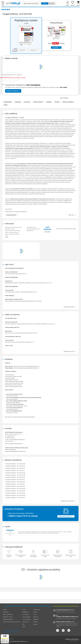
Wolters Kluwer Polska (15, 231)
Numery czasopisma (68, 102)
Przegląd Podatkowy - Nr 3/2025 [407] (15, 493)
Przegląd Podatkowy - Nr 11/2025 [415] (15, 475)
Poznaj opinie (47, 232)
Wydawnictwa (37, 610)
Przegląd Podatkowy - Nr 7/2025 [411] (15, 484)
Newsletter (6, 612)
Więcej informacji (64, 98)
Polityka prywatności (8, 619)
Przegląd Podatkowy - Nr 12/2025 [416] (15, 473)
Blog (24, 627)
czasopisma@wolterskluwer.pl (17, 440)
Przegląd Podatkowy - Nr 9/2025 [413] (15, 480)
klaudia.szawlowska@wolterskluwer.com (16, 451)
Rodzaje (35, 622)
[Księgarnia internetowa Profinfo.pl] (13, 3)
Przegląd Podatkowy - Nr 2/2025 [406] (15, 495)
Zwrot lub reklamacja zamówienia (11, 622)
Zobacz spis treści (11, 215)
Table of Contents (38, 102)
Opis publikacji (8, 102)
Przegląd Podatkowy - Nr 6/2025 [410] (15, 486)
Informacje (18, 102)
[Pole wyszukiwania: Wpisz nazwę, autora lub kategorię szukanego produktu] (31, 3)
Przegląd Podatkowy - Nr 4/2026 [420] (15, 464)
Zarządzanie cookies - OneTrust (11, 631)
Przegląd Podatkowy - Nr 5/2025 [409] (15, 489)
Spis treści (27, 102)
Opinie (6, 105)
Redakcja (49, 102)
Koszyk (78, 3)
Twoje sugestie (26, 617)
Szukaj (45, 4)
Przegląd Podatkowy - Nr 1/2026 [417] (15, 471)
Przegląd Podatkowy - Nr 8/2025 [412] (15, 482)
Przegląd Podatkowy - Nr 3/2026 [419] (15, 466)
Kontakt (57, 102)
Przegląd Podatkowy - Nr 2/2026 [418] (15, 468)
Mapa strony (26, 622)
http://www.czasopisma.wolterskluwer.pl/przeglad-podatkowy (20, 417)
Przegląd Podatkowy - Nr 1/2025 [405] (15, 498)
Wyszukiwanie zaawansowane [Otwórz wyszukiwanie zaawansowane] (52, 4)
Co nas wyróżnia (27, 619)
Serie (35, 614)
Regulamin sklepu (7, 617)
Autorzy (35, 612)
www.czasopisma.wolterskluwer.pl (14, 444)
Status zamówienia (8, 614)
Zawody (35, 624)
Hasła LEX (36, 617)
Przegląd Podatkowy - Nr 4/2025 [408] (15, 491)
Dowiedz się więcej (13, 91)
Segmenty (36, 619)
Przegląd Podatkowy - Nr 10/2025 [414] (15, 477)
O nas (24, 610)
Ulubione (73, 3)
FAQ (23, 624)
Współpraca (26, 612)
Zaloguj (67, 3)
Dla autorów (26, 614)
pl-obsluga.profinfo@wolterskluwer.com (67, 616)
